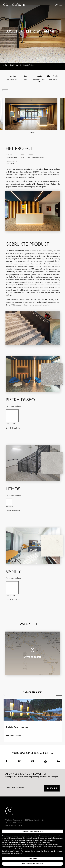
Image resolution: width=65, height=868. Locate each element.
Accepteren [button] (32, 858)
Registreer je (52, 788)
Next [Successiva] (61, 695)
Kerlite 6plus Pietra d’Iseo (21, 251)
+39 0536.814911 (15, 823)
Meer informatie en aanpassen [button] (32, 864)
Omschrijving (14, 65)
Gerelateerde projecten (28, 65)
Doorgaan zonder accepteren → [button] (33, 831)
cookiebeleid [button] (46, 842)
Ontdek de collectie (15, 428)
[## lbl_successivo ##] (60, 90)
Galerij (5, 65)
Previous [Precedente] (8, 695)
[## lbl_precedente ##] (5, 90)
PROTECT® (48, 300)
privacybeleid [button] (6, 838)
